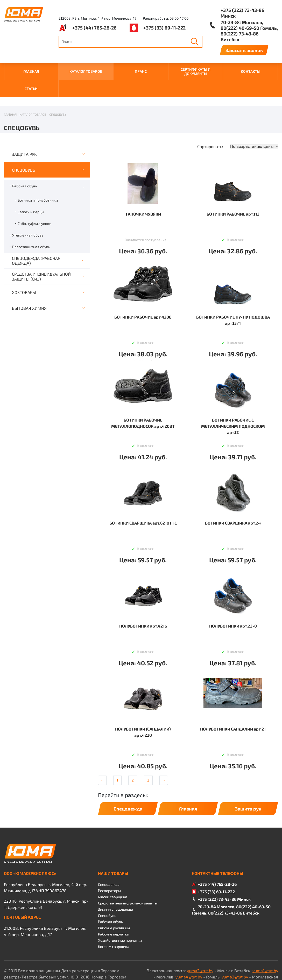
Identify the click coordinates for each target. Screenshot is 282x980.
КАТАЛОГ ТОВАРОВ (86, 71)
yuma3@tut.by (235, 951)
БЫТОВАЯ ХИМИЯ (29, 282)
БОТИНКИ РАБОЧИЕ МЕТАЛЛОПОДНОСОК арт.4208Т (143, 397)
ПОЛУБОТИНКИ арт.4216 (143, 600)
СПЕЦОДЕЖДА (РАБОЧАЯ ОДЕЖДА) (36, 235)
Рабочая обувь (25, 160)
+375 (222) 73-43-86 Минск (242, 13)
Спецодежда (128, 783)
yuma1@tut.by (265, 945)
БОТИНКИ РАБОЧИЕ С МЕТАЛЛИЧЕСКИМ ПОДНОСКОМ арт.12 (233, 400)
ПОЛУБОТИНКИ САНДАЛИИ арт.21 (233, 703)
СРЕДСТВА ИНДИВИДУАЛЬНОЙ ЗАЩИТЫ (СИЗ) (41, 251)
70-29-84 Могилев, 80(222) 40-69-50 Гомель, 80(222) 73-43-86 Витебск (249, 31)
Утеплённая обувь (28, 209)
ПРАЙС (141, 71)
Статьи (31, 89)
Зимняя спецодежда (115, 884)
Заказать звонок (244, 50)
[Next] (164, 755)
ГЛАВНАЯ (31, 71)
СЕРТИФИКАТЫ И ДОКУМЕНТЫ (196, 71)
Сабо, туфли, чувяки (34, 198)
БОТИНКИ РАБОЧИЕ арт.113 (233, 188)
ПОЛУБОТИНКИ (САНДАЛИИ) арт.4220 (143, 706)
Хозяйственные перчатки (120, 915)
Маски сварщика (113, 871)
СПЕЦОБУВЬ (24, 144)
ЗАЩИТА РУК (24, 128)
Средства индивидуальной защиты (128, 877)
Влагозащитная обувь (31, 221)
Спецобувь (107, 890)
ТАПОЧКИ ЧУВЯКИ (143, 188)
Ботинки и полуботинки (38, 175)
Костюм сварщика (114, 921)
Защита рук (248, 783)
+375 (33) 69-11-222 (164, 28)
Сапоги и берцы (31, 186)
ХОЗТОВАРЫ (24, 267)
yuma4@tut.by (189, 951)
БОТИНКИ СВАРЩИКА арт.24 (233, 497)
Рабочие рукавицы (114, 902)
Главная (188, 783)
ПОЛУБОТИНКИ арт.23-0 (233, 600)
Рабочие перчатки (114, 908)
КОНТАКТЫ (251, 71)
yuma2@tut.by (200, 945)
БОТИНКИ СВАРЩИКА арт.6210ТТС (143, 497)
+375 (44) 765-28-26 (94, 28)
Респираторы (109, 865)
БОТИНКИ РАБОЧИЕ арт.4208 (143, 291)
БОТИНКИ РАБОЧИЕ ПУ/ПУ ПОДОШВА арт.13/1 (233, 294)
